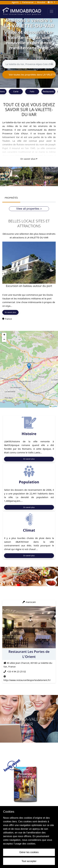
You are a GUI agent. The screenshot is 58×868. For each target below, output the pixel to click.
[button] (29, 366)
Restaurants (48, 91)
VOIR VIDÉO (29, 734)
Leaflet (53, 406)
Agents (15, 2)
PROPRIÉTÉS (11, 198)
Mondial (41, 2)
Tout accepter (29, 861)
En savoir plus (29, 159)
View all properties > (29, 209)
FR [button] (50, 2)
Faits (32, 91)
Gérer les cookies (29, 852)
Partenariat (28, 2)
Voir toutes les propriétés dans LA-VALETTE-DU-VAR (32, 75)
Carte (16, 91)
